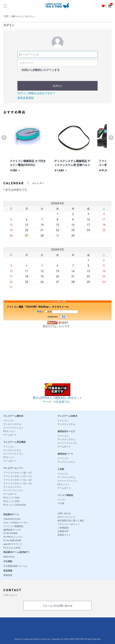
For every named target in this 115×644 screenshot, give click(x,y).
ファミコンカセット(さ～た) (17, 476)
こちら (60, 326)
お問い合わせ (64, 513)
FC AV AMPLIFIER (12, 540)
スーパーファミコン (13, 428)
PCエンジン (9, 431)
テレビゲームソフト (13, 468)
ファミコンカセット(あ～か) (17, 473)
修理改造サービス (66, 431)
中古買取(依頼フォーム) (15, 566)
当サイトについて (66, 517)
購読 (40, 312)
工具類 (61, 469)
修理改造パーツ (65, 454)
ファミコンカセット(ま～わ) (17, 483)
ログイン (57, 86)
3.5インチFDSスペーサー (16, 523)
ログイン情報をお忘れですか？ (37, 93)
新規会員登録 (26, 98)
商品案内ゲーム (11, 514)
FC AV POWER (10, 533)
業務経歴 (8, 575)
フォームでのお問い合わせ (57, 606)
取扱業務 (8, 571)
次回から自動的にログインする (41, 70)
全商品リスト (64, 535)
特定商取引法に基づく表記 (71, 521)
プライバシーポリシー (69, 524)
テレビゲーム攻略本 (67, 416)
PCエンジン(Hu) (11, 498)
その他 (61, 503)
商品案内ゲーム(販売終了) (16, 552)
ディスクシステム (12, 424)
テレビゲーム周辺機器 (15, 442)
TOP (6, 16)
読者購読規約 (53, 317)
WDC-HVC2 (9, 557)
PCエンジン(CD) (12, 501)
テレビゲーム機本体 (13, 416)
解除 (48, 312)
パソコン (62, 500)
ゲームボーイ (10, 435)
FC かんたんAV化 (12, 548)
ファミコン (9, 421)
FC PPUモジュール (13, 537)
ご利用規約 (63, 528)
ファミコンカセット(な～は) (17, 480)
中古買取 (8, 561)
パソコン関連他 (65, 495)
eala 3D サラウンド (13, 544)
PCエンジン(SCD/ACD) (15, 505)
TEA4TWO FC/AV (12, 519)
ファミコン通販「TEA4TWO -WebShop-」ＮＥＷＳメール (38, 307)
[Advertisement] (57, 359)
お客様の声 (63, 531)
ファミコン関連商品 (13, 526)
